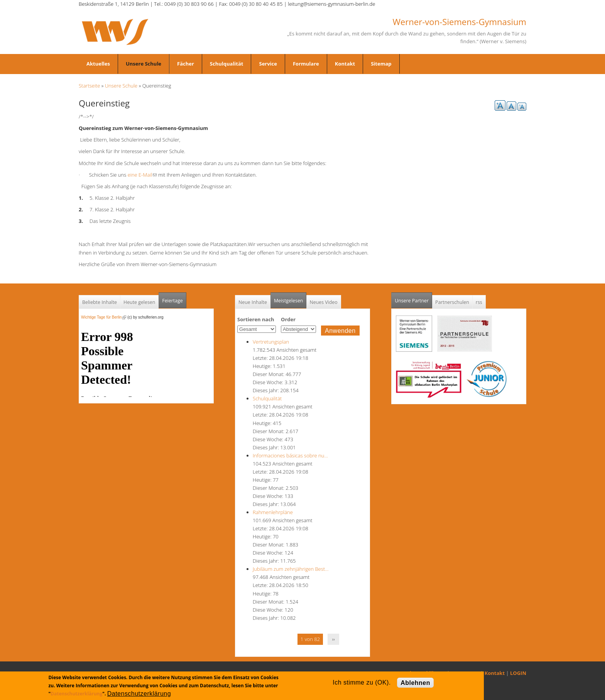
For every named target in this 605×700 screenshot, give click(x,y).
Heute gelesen (139, 302)
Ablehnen (415, 683)
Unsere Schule (144, 64)
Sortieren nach (256, 319)
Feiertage (172, 301)
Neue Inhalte (253, 302)
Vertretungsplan (271, 342)
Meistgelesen (289, 301)
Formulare (306, 64)
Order (288, 319)
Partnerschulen (452, 302)
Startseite (89, 86)
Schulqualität (227, 64)
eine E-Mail (142, 175)
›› (334, 639)
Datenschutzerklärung (76, 694)
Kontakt (345, 64)
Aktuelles (98, 64)
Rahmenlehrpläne (273, 512)
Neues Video (323, 302)
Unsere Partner (413, 298)
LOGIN (518, 673)
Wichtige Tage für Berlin (104, 317)
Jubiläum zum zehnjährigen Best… (291, 569)
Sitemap (381, 64)
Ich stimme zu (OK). (362, 682)
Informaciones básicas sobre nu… (290, 455)
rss (479, 302)
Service (268, 64)
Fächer (186, 64)
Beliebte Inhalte (100, 302)
